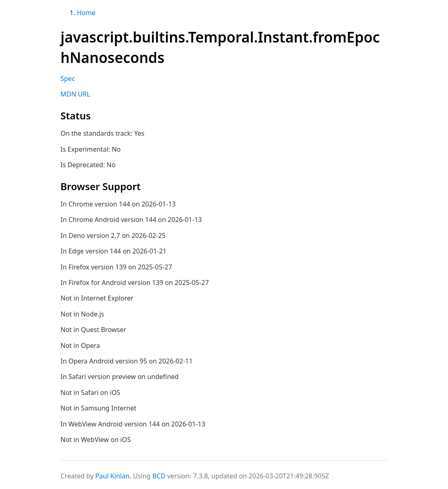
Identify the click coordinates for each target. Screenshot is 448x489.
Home (86, 13)
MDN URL (75, 94)
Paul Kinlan (112, 476)
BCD (159, 476)
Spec (68, 79)
